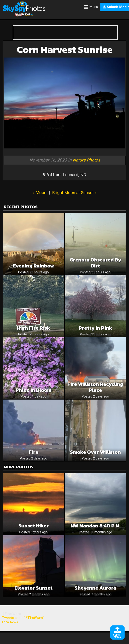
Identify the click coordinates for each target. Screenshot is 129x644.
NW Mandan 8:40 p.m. (95, 526)
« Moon (39, 193)
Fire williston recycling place (95, 387)
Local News (10, 622)
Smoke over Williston (95, 452)
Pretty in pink (95, 328)
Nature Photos (86, 160)
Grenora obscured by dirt (95, 263)
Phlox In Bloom (33, 390)
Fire (34, 452)
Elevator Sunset (33, 588)
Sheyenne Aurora (95, 588)
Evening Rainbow (34, 266)
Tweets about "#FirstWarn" (23, 618)
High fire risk (34, 328)
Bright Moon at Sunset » (74, 193)
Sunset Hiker (34, 526)
